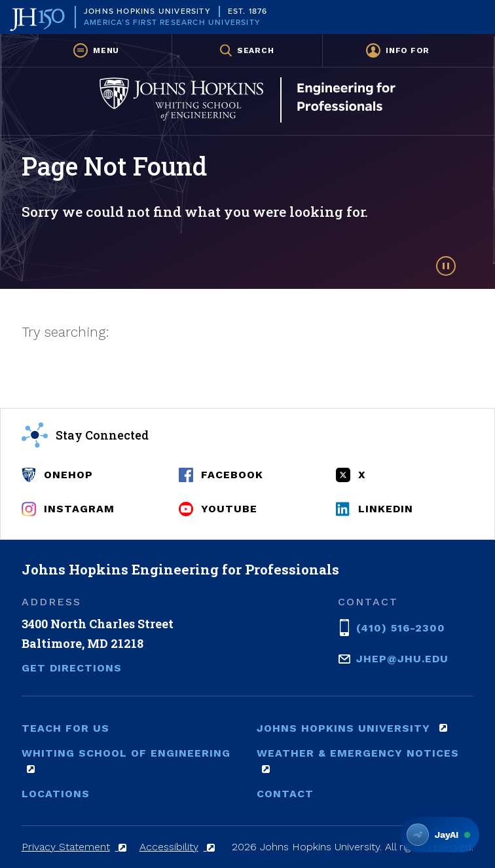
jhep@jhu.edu (402, 658)
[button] (97, 50)
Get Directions (72, 668)
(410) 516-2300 (401, 627)
